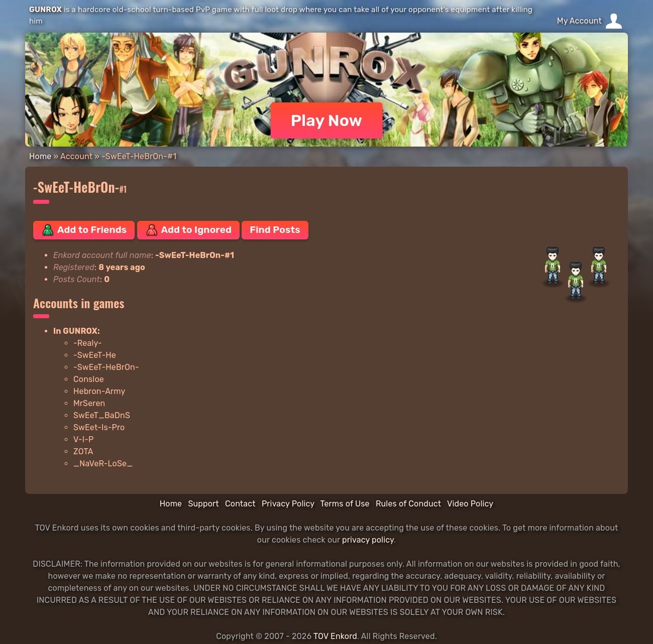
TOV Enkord (335, 636)
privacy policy (368, 540)
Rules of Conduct (408, 504)
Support (203, 504)
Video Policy (470, 504)
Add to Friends (84, 230)
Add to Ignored (189, 230)
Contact (240, 504)
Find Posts (275, 230)
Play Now (327, 120)
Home (40, 156)
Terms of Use (345, 504)
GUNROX (45, 10)
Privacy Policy (288, 504)
